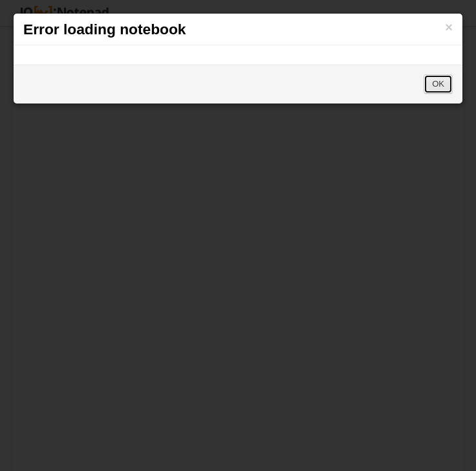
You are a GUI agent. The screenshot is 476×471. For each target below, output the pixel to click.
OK (438, 84)
